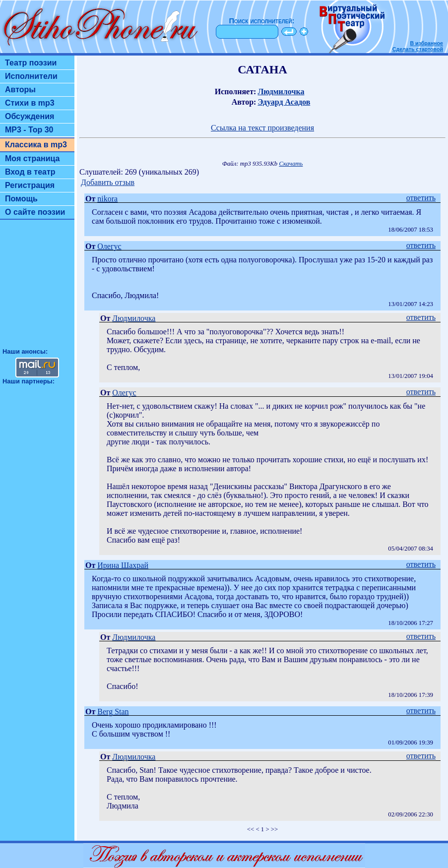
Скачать (291, 164)
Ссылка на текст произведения (262, 128)
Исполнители (31, 76)
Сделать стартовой (418, 49)
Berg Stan (113, 712)
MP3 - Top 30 (29, 130)
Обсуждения (30, 116)
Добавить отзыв (108, 182)
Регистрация (30, 185)
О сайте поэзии (35, 212)
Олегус (109, 246)
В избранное (426, 43)
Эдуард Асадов (284, 102)
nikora (107, 199)
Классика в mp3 (36, 145)
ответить (421, 198)
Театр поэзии (31, 63)
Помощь (21, 199)
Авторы (20, 90)
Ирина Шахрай (123, 565)
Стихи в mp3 (30, 103)
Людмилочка (281, 92)
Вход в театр (30, 172)
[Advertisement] (37, 288)
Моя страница (32, 158)
